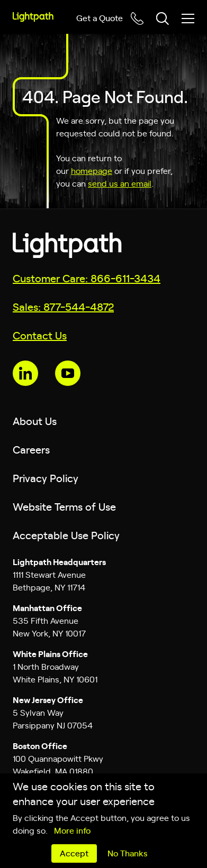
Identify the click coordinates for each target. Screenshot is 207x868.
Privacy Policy (46, 478)
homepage (92, 170)
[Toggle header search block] (163, 19)
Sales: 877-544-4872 (63, 306)
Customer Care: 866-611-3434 (87, 278)
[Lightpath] (33, 17)
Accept (74, 853)
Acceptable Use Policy (66, 535)
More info (72, 830)
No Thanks (127, 853)
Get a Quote (100, 17)
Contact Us (40, 335)
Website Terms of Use (64, 506)
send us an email (120, 183)
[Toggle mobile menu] (188, 19)
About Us (35, 421)
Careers (31, 449)
